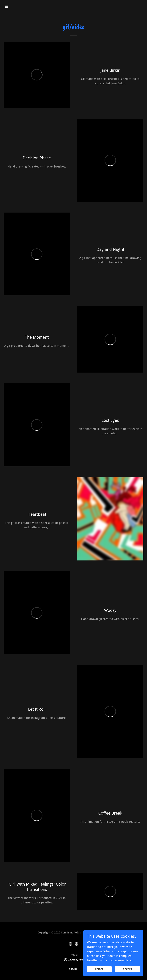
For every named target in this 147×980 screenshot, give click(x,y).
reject (99, 969)
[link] (70, 944)
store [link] (73, 969)
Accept (127, 969)
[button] (20, 7)
